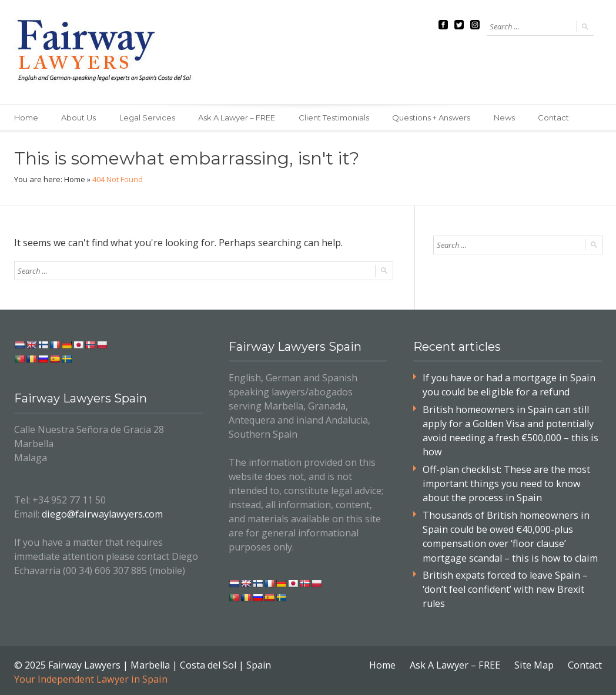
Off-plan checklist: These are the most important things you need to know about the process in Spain (506, 482)
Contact (556, 117)
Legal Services (148, 117)
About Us (79, 117)
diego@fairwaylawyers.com (101, 514)
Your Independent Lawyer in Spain (90, 676)
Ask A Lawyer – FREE (238, 117)
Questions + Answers (433, 117)
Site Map (534, 662)
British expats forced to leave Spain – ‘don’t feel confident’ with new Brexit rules (504, 587)
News (506, 117)
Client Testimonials (335, 117)
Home (26, 117)
